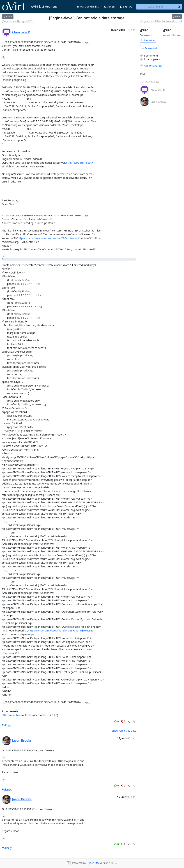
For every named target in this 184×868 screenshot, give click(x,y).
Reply (7, 725)
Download (149, 48)
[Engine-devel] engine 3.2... (18, 21)
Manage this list (88, 7)
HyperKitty (93, 863)
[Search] (179, 7)
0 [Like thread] (117, 721)
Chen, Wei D (21, 32)
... (4, 256)
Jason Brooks (22, 740)
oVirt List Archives (30, 6)
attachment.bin (11, 715)
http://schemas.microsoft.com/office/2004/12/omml (48, 238)
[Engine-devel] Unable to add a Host (161, 21)
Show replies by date (124, 731)
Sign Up (126, 7)
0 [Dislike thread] (123, 721)
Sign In (109, 7)
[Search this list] (156, 7)
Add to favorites (151, 66)
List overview (148, 40)
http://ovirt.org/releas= (79, 163)
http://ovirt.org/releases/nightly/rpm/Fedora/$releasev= (62, 630)
